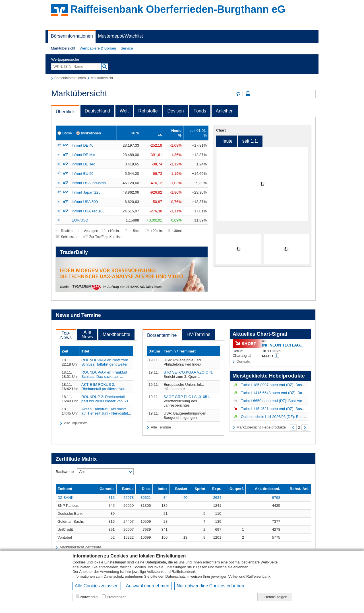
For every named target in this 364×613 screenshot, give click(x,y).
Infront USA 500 (85, 202)
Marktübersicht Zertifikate (80, 547)
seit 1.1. (250, 141)
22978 (129, 498)
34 (166, 498)
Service (127, 48)
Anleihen (225, 111)
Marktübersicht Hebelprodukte (261, 427)
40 (185, 498)
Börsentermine (162, 335)
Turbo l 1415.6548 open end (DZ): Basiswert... (279, 393)
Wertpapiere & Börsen (98, 48)
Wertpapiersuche (65, 59)
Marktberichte (116, 334)
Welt (124, 111)
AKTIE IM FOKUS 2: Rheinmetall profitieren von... (105, 387)
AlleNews (87, 334)
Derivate (243, 361)
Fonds (200, 111)
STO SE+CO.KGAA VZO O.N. (188, 372)
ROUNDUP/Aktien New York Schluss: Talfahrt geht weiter (105, 362)
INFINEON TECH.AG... (283, 345)
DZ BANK (65, 498)
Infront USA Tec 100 (88, 211)
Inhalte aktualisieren (238, 94)
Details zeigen (276, 597)
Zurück (293, 428)
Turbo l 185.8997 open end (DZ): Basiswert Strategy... (285, 385)
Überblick (65, 112)
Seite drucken (248, 94)
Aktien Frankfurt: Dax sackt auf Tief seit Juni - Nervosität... (106, 411)
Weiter (305, 428)
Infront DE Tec (83, 164)
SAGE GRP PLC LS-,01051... (188, 397)
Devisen (176, 111)
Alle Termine (161, 427)
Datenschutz (114, 576)
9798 (276, 498)
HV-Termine (198, 334)
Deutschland (97, 111)
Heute (227, 141)
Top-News (66, 335)
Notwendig (89, 597)
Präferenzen (117, 597)
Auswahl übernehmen (148, 586)
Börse (67, 133)
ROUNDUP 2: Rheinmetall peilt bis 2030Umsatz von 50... (106, 399)
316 (111, 498)
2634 (217, 498)
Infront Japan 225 (86, 192)
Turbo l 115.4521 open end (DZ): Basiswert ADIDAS (284, 409)
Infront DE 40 (83, 145)
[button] (63, 48)
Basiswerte (65, 472)
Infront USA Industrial (89, 183)
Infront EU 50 (83, 174)
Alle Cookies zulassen (97, 586)
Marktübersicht (63, 48)
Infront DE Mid (83, 155)
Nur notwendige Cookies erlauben (210, 586)
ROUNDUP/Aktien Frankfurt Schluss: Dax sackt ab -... (104, 374)
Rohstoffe (148, 111)
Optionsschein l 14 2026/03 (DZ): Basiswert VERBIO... (286, 417)
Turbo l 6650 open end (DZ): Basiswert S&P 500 (280, 401)
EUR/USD (80, 220)
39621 (146, 498)
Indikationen (91, 133)
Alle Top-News (76, 423)
